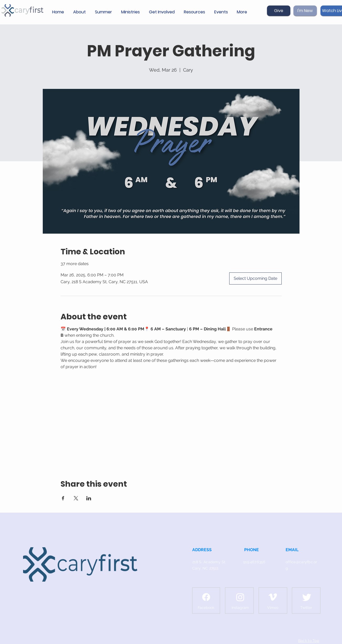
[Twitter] (307, 597)
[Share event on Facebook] (63, 498)
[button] (80, 12)
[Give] (279, 11)
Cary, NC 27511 (205, 568)
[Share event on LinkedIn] (89, 498)
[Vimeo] (273, 597)
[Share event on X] (76, 498)
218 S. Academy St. (209, 562)
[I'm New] (305, 11)
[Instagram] (240, 597)
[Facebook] (206, 597)
